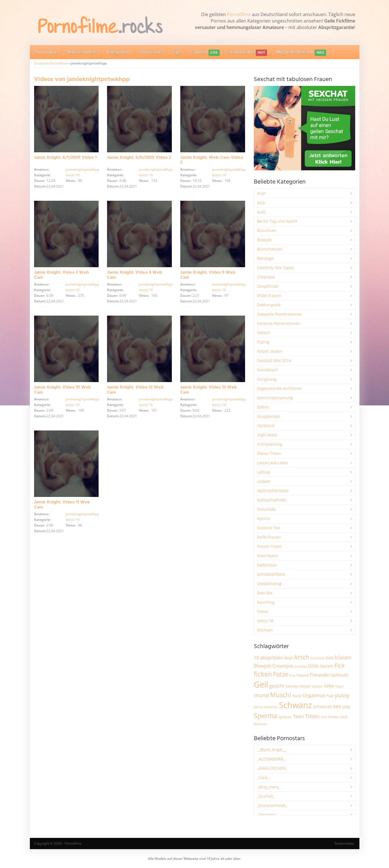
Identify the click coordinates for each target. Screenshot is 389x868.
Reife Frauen (269, 537)
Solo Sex (265, 593)
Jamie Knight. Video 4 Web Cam (135, 275)
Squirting (266, 602)
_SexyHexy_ (267, 815)
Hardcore (266, 426)
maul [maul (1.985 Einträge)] (339, 686)
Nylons (263, 518)
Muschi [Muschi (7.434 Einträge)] (281, 695)
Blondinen (267, 230)
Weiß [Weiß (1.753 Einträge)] (344, 717)
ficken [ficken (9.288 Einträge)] (263, 674)
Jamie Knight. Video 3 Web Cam (62, 275)
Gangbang (267, 379)
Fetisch (264, 333)
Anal (261, 193)
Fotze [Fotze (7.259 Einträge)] (281, 674)
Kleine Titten (269, 453)
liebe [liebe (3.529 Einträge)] (329, 686)
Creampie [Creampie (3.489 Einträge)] (283, 666)
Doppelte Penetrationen (279, 314)
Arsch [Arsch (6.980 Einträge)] (302, 657)
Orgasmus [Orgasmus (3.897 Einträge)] (314, 695)
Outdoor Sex (269, 528)
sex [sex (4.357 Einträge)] (337, 706)
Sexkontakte (248, 53)
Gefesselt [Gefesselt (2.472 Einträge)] (339, 675)
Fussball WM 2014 (274, 361)
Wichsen (265, 630)
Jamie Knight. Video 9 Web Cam (208, 275)
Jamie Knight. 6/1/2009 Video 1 (65, 158)
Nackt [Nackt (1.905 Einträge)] (297, 696)
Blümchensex (270, 249)
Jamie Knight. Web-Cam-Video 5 (212, 160)
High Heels (267, 435)
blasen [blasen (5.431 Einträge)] (343, 657)
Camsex (205, 53)
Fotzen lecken (270, 351)
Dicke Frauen (269, 295)
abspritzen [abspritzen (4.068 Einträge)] (272, 657)
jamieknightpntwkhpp (82, 169)
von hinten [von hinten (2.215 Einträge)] (330, 717)
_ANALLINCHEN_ (272, 768)
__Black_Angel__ (271, 750)
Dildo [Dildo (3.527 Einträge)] (314, 666)
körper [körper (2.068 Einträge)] (305, 686)
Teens (263, 611)
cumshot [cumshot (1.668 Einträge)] (300, 666)
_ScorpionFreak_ (272, 805)
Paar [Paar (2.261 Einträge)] (330, 696)
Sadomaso (267, 565)
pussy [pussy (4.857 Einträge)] (342, 695)
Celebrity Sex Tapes (275, 268)
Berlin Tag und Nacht (277, 221)
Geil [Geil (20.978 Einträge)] (261, 684)
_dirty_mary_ (269, 787)
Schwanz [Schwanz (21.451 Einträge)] (295, 705)
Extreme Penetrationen (279, 323)
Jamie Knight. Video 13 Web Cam (209, 390)
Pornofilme (239, 14)
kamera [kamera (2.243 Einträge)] (292, 686)
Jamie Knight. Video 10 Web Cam (63, 390)
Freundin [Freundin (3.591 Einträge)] (320, 675)
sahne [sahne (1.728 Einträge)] (258, 707)
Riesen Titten (269, 546)
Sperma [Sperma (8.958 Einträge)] (265, 716)
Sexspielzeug (269, 583)
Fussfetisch (267, 370)
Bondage (265, 258)
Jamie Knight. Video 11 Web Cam (62, 505)
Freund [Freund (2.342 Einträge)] (303, 675)
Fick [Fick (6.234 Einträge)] (340, 665)
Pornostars (151, 52)
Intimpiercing (270, 444)
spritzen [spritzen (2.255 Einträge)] (285, 717)
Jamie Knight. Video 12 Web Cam (135, 390)
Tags (177, 52)
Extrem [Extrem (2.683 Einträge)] (327, 666)
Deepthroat (268, 286)
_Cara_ (263, 777)
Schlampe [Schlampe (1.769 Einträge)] (271, 707)
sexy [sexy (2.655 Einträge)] (346, 707)
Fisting (263, 342)
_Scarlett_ (266, 796)
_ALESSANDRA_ (271, 759)
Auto (261, 212)
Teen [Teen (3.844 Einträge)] (298, 716)
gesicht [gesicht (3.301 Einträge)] (277, 686)
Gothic (263, 407)
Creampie (266, 277)
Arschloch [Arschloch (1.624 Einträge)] (318, 658)
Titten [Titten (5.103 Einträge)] (312, 716)
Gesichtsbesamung (275, 398)
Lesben (264, 481)
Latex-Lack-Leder (273, 463)
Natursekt (266, 509)
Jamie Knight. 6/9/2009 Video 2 (139, 158)
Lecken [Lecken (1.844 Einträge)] (317, 686)
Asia (261, 203)
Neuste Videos (82, 52)
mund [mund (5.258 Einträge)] (261, 695)
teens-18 (73, 175)
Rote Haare (267, 556)
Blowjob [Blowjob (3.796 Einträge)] (263, 666)
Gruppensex (268, 416)
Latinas (264, 472)
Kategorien (118, 52)
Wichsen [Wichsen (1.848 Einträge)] (260, 724)
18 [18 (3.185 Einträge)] (256, 658)
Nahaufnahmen (272, 500)
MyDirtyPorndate (273, 491)
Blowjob (264, 240)
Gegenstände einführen (279, 388)
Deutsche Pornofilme (51, 63)
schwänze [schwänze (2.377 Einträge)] (323, 707)
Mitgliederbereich (301, 53)
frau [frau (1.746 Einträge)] (292, 675)
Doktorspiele (269, 305)
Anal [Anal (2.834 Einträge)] (288, 658)
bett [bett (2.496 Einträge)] (330, 658)
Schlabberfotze (271, 574)
